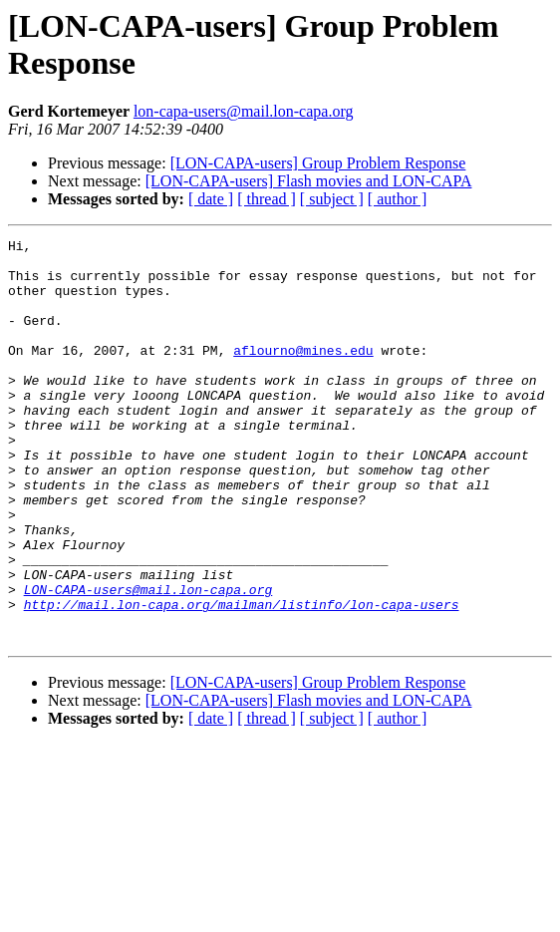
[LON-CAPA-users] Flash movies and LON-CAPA (309, 181)
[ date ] (211, 199)
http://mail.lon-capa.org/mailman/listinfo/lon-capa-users (242, 679)
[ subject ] (332, 199)
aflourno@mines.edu (303, 374)
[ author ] (398, 199)
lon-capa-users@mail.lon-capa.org (244, 111)
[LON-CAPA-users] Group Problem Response (318, 163)
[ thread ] (267, 199)
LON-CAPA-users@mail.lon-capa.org (148, 661)
